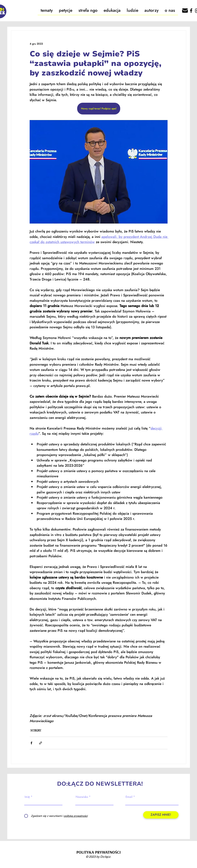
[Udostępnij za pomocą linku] (41, 743)
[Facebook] (191, 11)
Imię (27, 797)
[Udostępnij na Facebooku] (31, 743)
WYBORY (36, 730)
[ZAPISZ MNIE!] (161, 815)
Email (129, 797)
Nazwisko (82, 797)
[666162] (185, 11)
